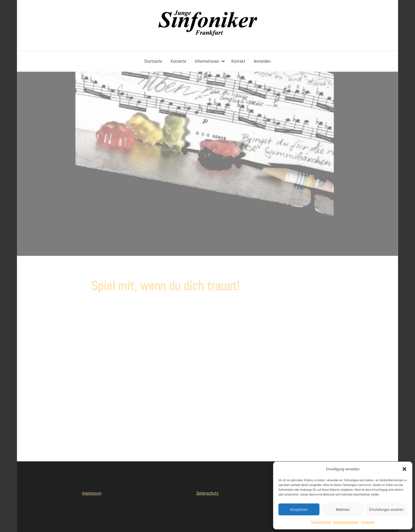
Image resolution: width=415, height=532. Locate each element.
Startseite (153, 61)
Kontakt (238, 61)
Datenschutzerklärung (346, 522)
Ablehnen (343, 509)
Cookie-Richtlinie (321, 522)
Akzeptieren (299, 509)
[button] (404, 469)
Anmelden (262, 61)
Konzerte (179, 61)
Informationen (210, 61)
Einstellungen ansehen (386, 509)
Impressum (368, 522)
